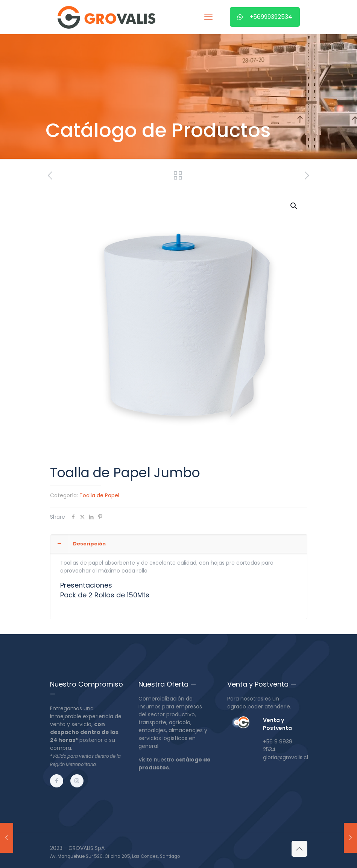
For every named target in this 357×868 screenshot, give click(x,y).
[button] (294, 206)
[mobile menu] (208, 17)
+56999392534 (265, 17)
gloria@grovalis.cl (286, 757)
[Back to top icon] (299, 849)
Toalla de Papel (99, 495)
